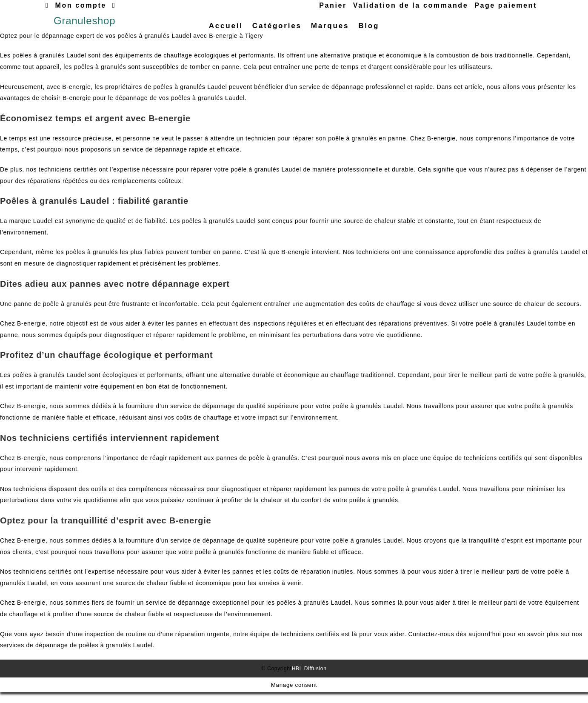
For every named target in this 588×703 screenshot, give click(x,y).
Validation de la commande (411, 5)
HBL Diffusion (309, 679)
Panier (333, 5)
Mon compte (81, 5)
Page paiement (506, 5)
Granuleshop (84, 26)
